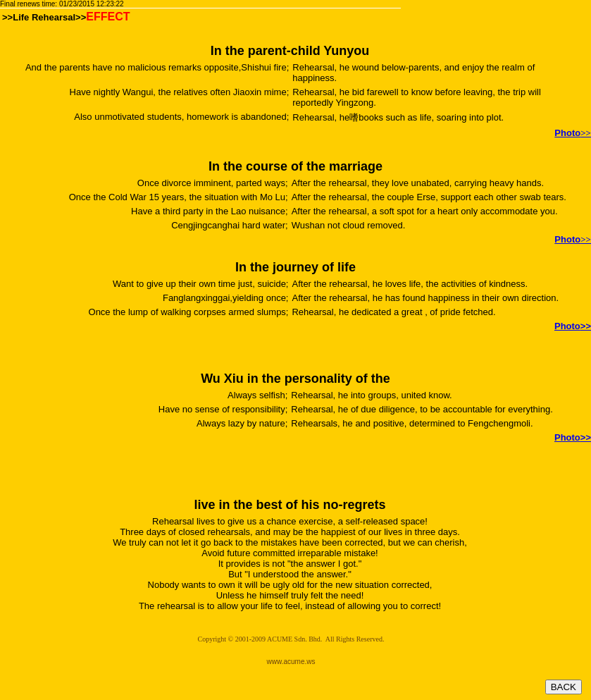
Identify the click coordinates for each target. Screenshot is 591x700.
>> (573, 437)
